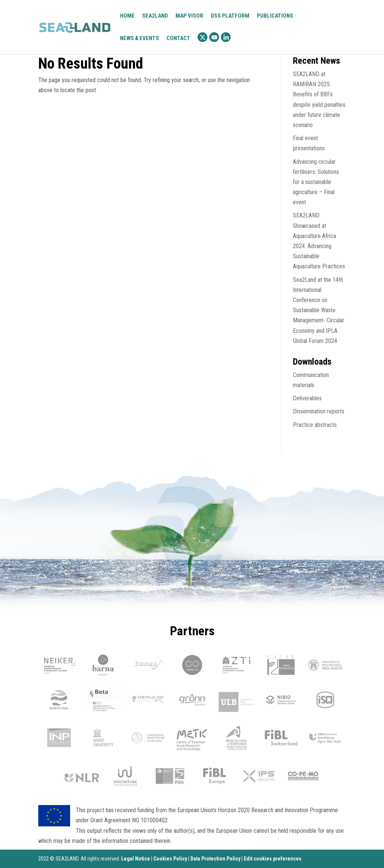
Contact (178, 39)
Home (127, 16)
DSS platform (230, 16)
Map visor (189, 16)
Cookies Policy (170, 859)
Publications (275, 16)
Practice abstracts (315, 425)
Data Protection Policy (215, 859)
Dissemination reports (319, 411)
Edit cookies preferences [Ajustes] (273, 859)
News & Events (139, 38)
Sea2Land (155, 16)
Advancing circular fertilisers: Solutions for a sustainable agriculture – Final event (316, 182)
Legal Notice (136, 859)
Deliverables (307, 398)
